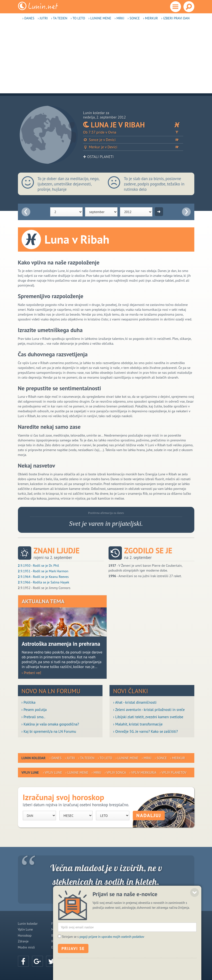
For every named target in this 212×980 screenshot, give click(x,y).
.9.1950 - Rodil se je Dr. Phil (39, 566)
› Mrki (119, 18)
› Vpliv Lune (52, 773)
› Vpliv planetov (173, 773)
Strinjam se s (103, 955)
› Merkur (151, 18)
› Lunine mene (100, 18)
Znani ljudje (57, 551)
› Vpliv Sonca (115, 773)
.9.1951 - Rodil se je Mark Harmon (43, 571)
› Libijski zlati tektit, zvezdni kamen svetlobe (148, 717)
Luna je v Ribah (133, 125)
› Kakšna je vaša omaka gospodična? (50, 724)
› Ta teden (59, 18)
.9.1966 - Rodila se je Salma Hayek (44, 582)
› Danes (28, 18)
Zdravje (23, 941)
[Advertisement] (106, 59)
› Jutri (43, 18)
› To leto (78, 18)
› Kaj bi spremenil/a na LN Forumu (49, 731)
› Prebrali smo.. (33, 717)
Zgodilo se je (148, 551)
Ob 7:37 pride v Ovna (133, 132)
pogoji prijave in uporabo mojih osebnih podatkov (112, 955)
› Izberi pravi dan (175, 18)
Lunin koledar (28, 924)
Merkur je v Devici (133, 147)
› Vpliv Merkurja (143, 773)
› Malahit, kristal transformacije (138, 724)
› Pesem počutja (34, 709)
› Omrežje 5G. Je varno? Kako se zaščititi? (145, 731)
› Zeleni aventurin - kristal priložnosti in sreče (149, 709)
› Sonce (134, 18)
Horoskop (25, 935)
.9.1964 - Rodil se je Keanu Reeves (43, 577)
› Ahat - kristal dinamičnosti (135, 702)
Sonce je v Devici (133, 140)
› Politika (29, 702)
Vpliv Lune (25, 929)
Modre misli (27, 947)
